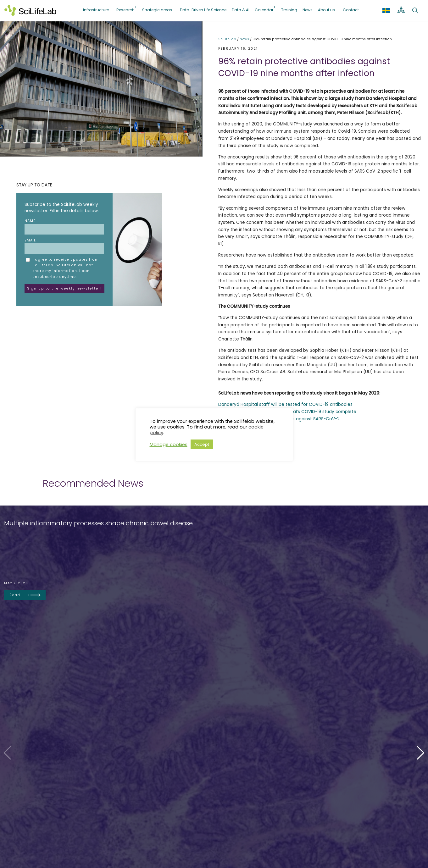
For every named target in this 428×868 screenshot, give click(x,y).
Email (64, 246)
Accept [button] (202, 444)
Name (64, 227)
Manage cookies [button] (169, 445)
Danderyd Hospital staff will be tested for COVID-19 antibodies (285, 404)
